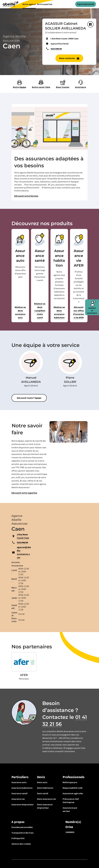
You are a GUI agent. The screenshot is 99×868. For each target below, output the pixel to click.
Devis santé (43, 793)
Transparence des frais (22, 833)
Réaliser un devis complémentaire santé (40, 311)
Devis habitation (45, 788)
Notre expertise (45, 4)
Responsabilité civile (73, 788)
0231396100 (56, 49)
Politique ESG (18, 838)
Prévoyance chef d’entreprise (71, 801)
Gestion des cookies (21, 844)
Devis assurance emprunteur (45, 806)
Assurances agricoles (73, 793)
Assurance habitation (22, 788)
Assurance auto (19, 782)
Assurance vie (18, 799)
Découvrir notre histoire (26, 196)
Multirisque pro (70, 782)
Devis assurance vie (46, 799)
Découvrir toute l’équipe (29, 398)
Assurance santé (19, 793)
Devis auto (42, 782)
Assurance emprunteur (23, 804)
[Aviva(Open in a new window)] (11, 4)
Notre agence (29, 4)
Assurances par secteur (70, 809)
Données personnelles (22, 827)
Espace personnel (86, 4)
